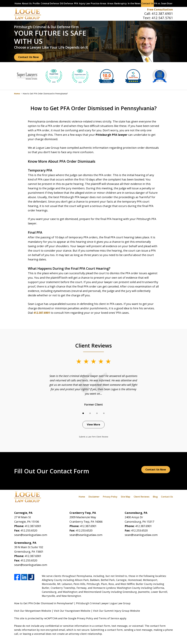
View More (93, 424)
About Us (27, 3)
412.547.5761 (162, 18)
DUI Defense (66, 3)
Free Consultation (160, 9)
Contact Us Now (28, 57)
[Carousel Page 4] (104, 413)
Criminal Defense (50, 3)
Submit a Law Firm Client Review (94, 437)
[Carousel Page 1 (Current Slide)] (83, 413)
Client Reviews (142, 497)
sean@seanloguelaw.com (31, 535)
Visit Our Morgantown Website (33, 611)
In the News (134, 3)
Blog (155, 497)
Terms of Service (109, 618)
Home (18, 3)
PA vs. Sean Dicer (163, 3)
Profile (36, 3)
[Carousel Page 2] (90, 413)
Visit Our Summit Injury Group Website (116, 611)
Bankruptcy (121, 3)
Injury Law (84, 3)
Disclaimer (94, 497)
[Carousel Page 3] (97, 413)
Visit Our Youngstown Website (72, 611)
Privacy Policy (110, 497)
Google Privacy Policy (81, 618)
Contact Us (148, 3)
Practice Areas (99, 3)
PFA (76, 3)
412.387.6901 (162, 13)
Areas (110, 3)
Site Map (126, 497)
